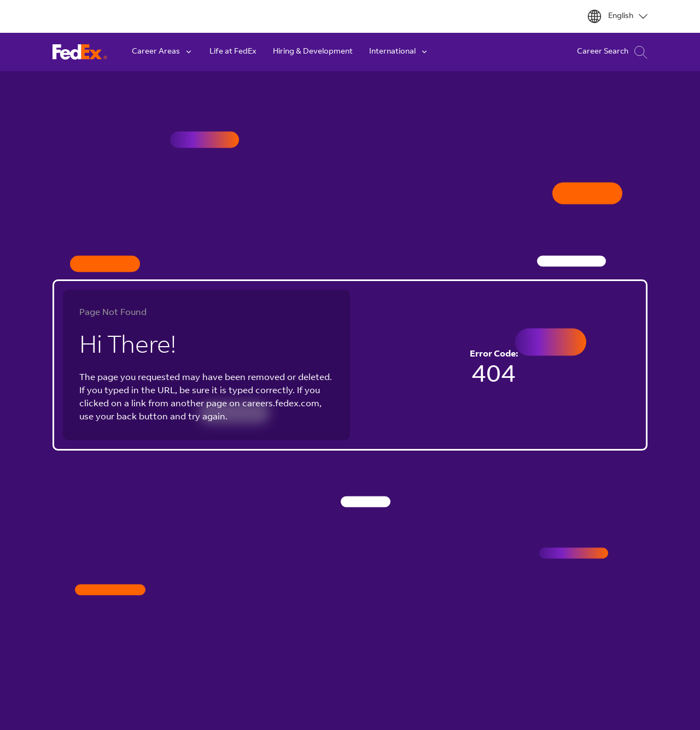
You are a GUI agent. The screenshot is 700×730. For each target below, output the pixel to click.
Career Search (612, 52)
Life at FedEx (233, 52)
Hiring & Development (313, 52)
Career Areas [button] (162, 52)
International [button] (399, 52)
